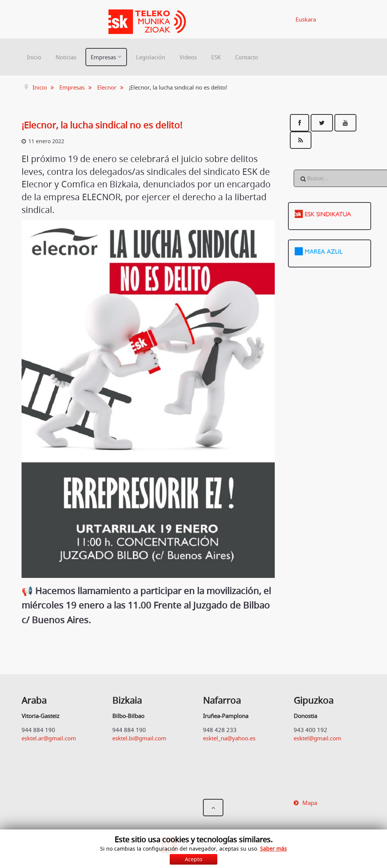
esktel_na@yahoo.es (229, 738)
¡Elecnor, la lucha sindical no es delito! (102, 125)
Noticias (66, 57)
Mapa (310, 803)
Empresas (103, 57)
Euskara (306, 19)
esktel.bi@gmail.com (139, 738)
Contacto (247, 57)
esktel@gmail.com (317, 738)
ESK (216, 57)
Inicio (34, 57)
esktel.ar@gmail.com (49, 738)
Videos (188, 57)
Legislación (151, 57)
